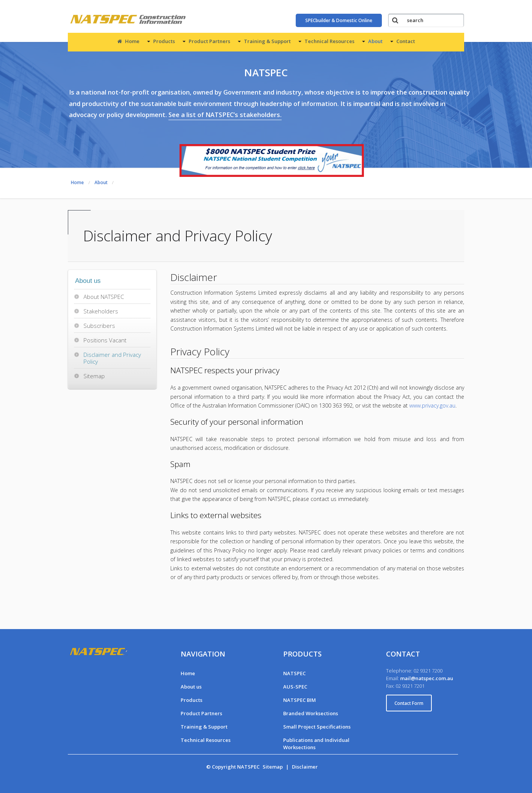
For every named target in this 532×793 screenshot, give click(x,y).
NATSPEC (294, 673)
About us (191, 687)
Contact (406, 41)
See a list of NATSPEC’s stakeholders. (225, 115)
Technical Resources (329, 41)
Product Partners (209, 41)
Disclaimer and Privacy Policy (112, 358)
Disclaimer (305, 767)
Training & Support (267, 41)
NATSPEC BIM (300, 700)
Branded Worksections (311, 713)
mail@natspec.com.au (427, 678)
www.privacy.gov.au (432, 405)
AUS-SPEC (295, 687)
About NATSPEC (104, 297)
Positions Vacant (105, 340)
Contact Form (409, 703)
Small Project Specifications (317, 727)
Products (164, 41)
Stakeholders (101, 311)
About (375, 41)
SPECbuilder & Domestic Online (339, 20)
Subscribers (99, 326)
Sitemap (94, 376)
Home (128, 41)
